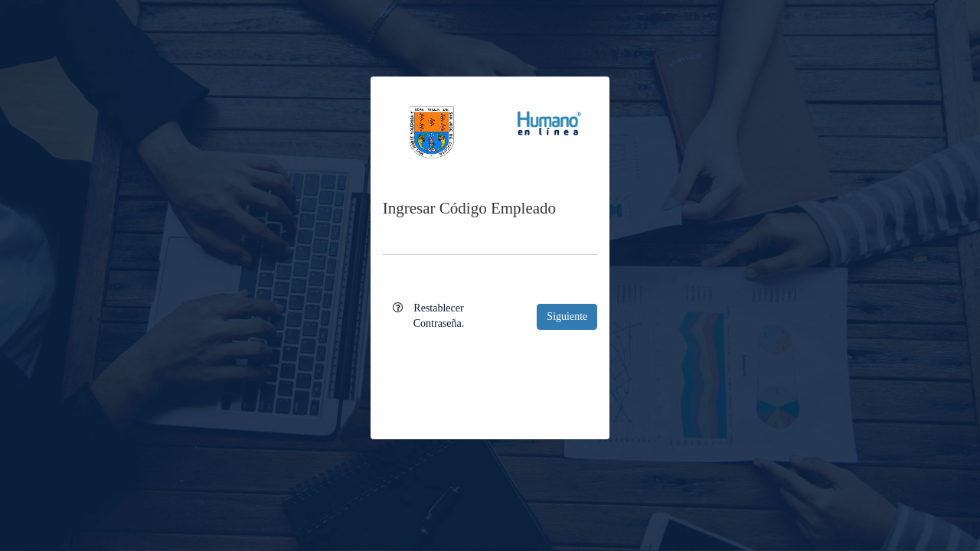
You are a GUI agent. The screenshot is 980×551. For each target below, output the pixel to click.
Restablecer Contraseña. (439, 316)
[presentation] (490, 374)
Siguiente (567, 316)
